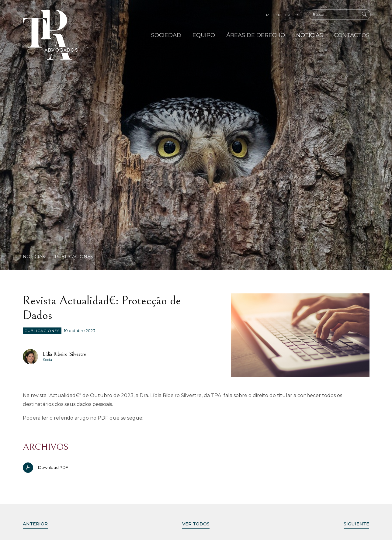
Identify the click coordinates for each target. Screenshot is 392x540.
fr (288, 15)
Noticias (310, 35)
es (297, 15)
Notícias (34, 257)
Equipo (204, 35)
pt (269, 15)
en (278, 15)
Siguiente (356, 524)
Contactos (352, 35)
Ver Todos (196, 524)
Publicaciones (74, 257)
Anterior (35, 524)
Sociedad (166, 35)
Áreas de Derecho (256, 35)
